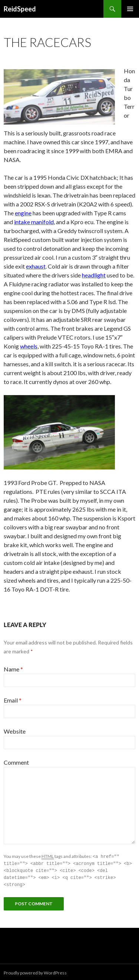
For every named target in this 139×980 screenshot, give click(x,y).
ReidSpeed (20, 9)
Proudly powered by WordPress (35, 971)
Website (15, 731)
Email (13, 700)
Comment (16, 762)
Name (13, 669)
